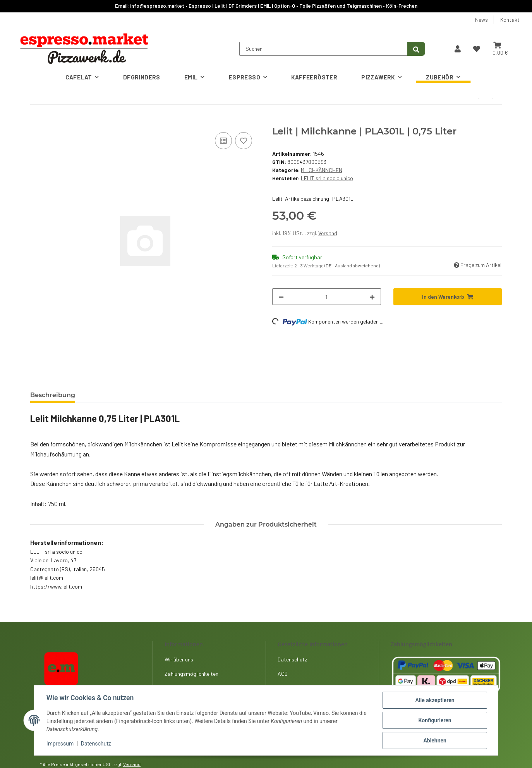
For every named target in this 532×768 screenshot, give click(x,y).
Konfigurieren (435, 720)
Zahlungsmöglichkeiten (191, 674)
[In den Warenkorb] (36, 122)
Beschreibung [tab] (53, 395)
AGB (283, 674)
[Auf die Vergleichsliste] (223, 141)
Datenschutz (96, 744)
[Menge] (327, 297)
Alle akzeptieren (435, 700)
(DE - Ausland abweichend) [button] (352, 265)
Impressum (60, 744)
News (481, 20)
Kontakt (510, 20)
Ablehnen (435, 740)
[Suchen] (323, 49)
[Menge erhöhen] (372, 297)
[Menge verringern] (281, 297)
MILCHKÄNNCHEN (322, 170)
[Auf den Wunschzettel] (244, 141)
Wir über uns (179, 659)
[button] (458, 49)
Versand (328, 233)
